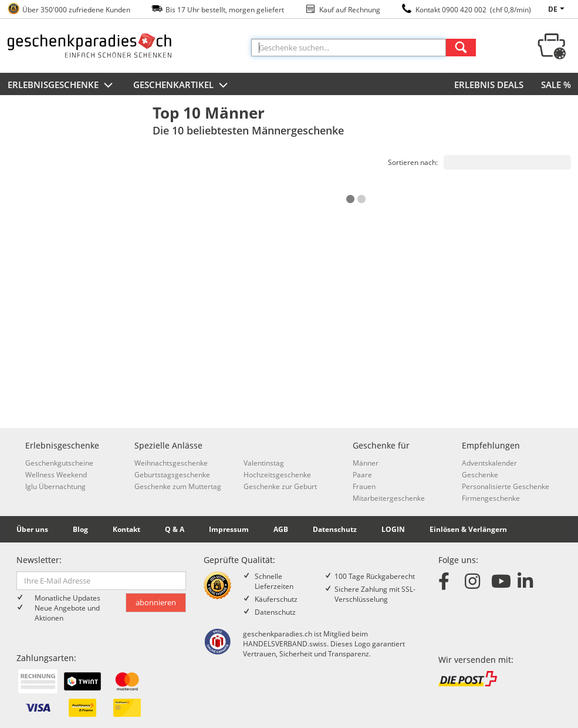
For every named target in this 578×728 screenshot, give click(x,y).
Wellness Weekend (56, 475)
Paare (362, 475)
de (558, 9)
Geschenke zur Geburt (280, 486)
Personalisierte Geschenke (506, 486)
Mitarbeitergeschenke (389, 498)
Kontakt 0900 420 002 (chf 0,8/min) (473, 10)
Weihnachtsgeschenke (171, 463)
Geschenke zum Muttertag (178, 486)
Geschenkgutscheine (59, 463)
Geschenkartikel (182, 86)
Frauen (364, 486)
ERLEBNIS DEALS (489, 85)
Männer (366, 463)
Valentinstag (264, 463)
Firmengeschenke (491, 498)
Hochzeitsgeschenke (277, 475)
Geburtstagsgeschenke (172, 475)
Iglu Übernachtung (55, 486)
